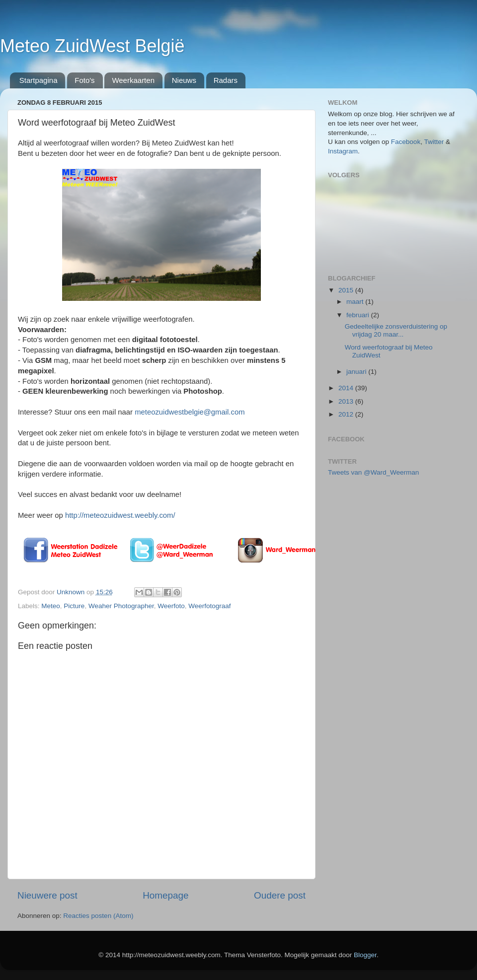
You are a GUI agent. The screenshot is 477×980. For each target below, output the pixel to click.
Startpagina (39, 80)
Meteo (51, 606)
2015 (347, 290)
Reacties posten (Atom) (98, 916)
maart (356, 302)
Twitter (435, 142)
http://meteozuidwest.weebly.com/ (120, 515)
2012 (347, 414)
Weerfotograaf (209, 606)
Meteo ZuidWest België (92, 46)
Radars (226, 80)
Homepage (165, 895)
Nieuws (184, 80)
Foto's (84, 80)
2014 (347, 388)
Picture (74, 606)
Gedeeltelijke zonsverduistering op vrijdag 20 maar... (396, 330)
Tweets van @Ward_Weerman (373, 472)
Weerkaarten (133, 80)
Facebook (406, 142)
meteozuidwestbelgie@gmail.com (190, 412)
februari (359, 315)
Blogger (365, 955)
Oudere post (280, 895)
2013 (347, 401)
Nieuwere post (47, 895)
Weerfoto (171, 606)
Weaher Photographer (121, 606)
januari (357, 372)
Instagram (343, 151)
